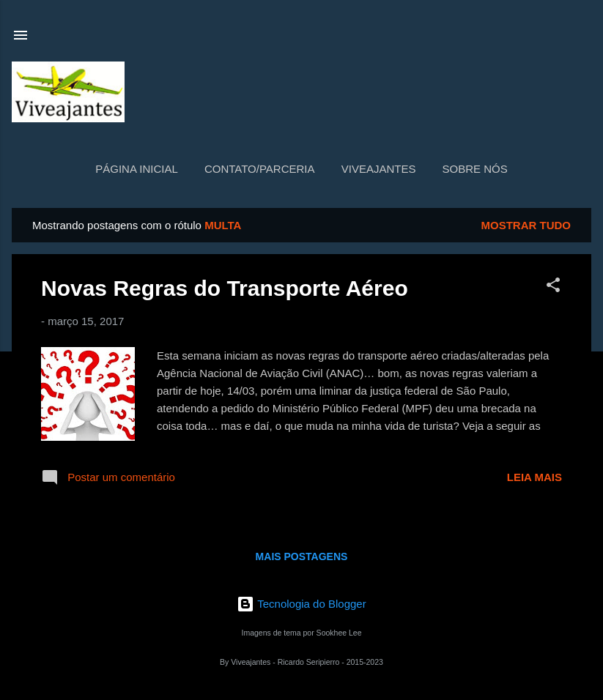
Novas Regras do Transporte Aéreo (225, 288)
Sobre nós (475, 169)
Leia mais (534, 477)
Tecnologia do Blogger (301, 604)
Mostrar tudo (526, 225)
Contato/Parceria (260, 169)
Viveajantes (379, 169)
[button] (553, 287)
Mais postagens (302, 556)
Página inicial (137, 169)
